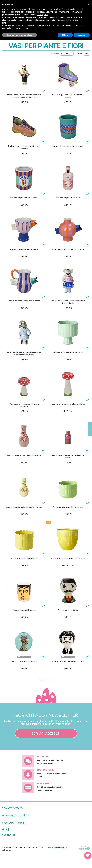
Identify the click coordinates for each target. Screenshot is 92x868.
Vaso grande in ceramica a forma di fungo (68, 404)
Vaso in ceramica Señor (68, 610)
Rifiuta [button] (65, 35)
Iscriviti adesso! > (46, 733)
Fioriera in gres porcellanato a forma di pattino (68, 96)
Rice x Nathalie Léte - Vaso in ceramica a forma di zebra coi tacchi (24, 353)
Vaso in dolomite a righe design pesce (24, 301)
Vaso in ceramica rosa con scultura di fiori (24, 455)
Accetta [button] (82, 35)
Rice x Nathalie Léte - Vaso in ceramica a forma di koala (68, 302)
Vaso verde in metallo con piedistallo (68, 352)
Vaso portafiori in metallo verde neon (68, 507)
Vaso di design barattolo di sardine (24, 198)
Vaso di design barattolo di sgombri (68, 146)
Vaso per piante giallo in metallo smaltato (68, 558)
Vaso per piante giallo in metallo (24, 558)
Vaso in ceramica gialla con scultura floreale (24, 507)
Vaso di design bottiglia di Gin (68, 198)
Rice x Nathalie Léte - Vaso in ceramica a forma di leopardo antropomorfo (24, 96)
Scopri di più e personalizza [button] (19, 35)
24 (87, 54)
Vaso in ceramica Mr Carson (24, 610)
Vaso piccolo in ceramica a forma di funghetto (24, 405)
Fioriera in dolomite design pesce (24, 249)
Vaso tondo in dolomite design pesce (68, 249)
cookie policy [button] (42, 15)
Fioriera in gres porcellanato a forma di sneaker (24, 147)
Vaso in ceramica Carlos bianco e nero (68, 661)
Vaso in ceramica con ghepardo (24, 661)
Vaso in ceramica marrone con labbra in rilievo (68, 456)
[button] (88, 4)
